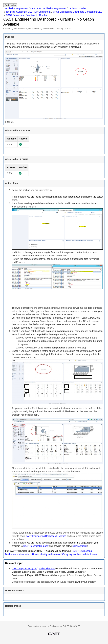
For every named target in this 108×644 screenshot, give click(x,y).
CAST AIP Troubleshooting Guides (48, 8)
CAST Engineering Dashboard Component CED (78, 12)
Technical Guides (77, 8)
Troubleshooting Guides (16, 8)
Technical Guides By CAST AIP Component (28, 12)
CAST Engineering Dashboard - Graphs (26, 15)
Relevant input (80, 546)
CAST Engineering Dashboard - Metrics (46, 536)
